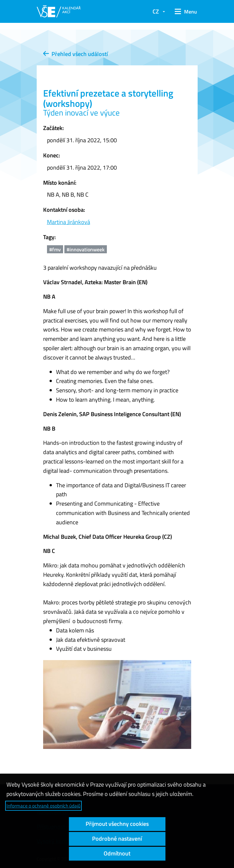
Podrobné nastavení (117, 839)
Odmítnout (117, 853)
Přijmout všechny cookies (117, 824)
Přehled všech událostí (75, 54)
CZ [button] (156, 11)
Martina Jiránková (69, 222)
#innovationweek (86, 249)
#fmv (55, 249)
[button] (184, 12)
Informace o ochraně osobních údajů (43, 806)
